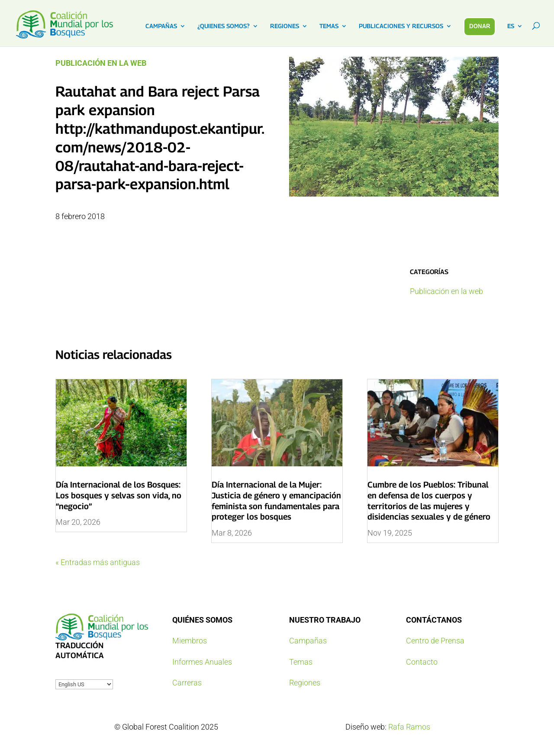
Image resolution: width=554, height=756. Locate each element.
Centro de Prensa (435, 641)
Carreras (187, 683)
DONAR (480, 26)
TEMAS (329, 26)
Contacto (422, 662)
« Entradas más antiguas (98, 562)
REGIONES (285, 26)
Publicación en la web (101, 63)
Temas (301, 662)
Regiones (305, 683)
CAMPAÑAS (161, 26)
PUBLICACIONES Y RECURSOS (401, 26)
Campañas (308, 641)
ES (511, 26)
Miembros (190, 641)
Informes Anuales (202, 662)
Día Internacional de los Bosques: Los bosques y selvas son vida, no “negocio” (119, 495)
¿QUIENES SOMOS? (224, 26)
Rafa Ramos (409, 727)
